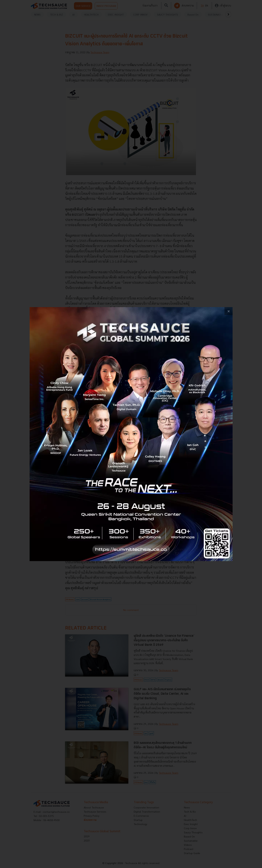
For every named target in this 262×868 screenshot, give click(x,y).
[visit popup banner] (131, 434)
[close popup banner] (229, 311)
